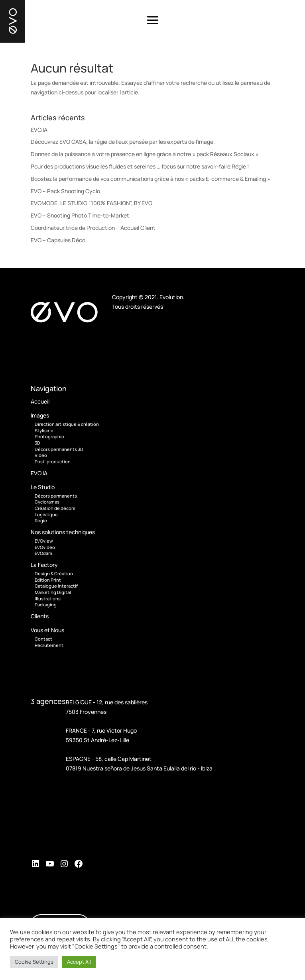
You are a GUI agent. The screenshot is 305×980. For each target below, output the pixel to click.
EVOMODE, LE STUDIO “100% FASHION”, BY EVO (91, 203)
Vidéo (41, 455)
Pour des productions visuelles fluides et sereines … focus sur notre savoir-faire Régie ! (140, 166)
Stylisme (44, 430)
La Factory (44, 565)
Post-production (53, 462)
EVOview (44, 541)
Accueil (40, 401)
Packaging (46, 605)
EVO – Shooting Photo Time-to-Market (80, 215)
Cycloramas (47, 502)
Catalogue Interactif (56, 586)
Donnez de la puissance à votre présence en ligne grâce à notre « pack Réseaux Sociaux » (145, 154)
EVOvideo (45, 547)
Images (40, 415)
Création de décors (55, 508)
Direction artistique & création (67, 424)
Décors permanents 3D (59, 449)
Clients (40, 616)
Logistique (46, 514)
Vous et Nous (47, 630)
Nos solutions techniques (63, 532)
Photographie (49, 436)
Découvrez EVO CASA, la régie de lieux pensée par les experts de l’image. (123, 142)
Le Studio (43, 487)
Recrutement (49, 645)
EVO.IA (39, 130)
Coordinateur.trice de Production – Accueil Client (93, 228)
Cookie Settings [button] (34, 962)
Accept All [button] (79, 962)
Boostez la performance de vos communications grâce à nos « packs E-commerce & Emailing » (151, 179)
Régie (41, 520)
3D (37, 443)
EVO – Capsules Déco (58, 240)
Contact (43, 639)
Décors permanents (56, 496)
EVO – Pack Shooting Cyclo (65, 191)
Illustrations (48, 599)
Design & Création (54, 573)
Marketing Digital (53, 592)
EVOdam (43, 553)
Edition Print (48, 580)
